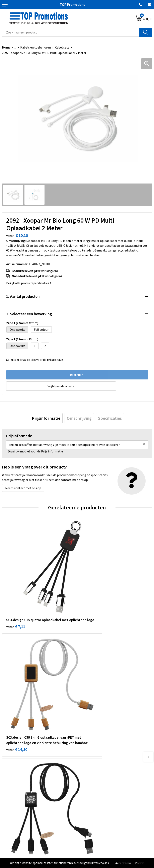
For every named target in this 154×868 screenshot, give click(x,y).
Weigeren (139, 863)
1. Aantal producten (23, 296)
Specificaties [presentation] (110, 418)
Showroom (87, 849)
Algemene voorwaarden (18, 849)
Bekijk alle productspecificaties (29, 283)
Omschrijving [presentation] (79, 418)
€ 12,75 (17, 710)
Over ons (85, 779)
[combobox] (71, 32)
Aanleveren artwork (93, 855)
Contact (85, 786)
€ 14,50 (92, 612)
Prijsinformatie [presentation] (46, 418)
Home (6, 47)
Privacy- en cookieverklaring (21, 855)
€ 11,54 (92, 705)
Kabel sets (62, 47)
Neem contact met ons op (23, 488)
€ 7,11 (16, 606)
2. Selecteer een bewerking (29, 314)
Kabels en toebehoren (35, 47)
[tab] (46, 418)
